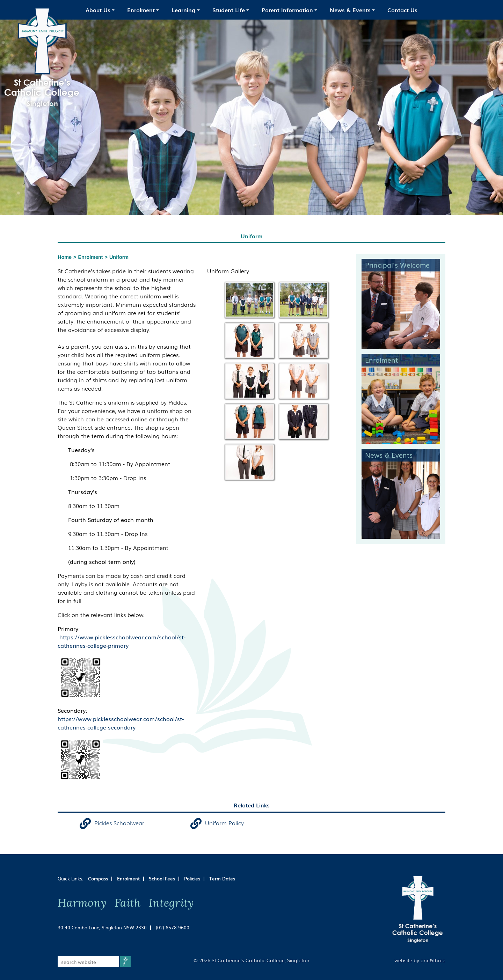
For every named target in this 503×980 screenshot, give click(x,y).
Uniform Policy (224, 823)
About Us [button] (98, 10)
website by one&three (420, 960)
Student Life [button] (229, 10)
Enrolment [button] (141, 10)
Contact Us (402, 10)
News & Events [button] (350, 10)
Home (65, 257)
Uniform (119, 257)
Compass (98, 879)
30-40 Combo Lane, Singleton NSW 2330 (102, 927)
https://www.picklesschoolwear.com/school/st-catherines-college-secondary (121, 723)
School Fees (162, 879)
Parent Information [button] (287, 10)
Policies (192, 879)
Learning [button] (183, 10)
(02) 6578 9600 (173, 927)
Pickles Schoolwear (119, 823)
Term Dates (222, 879)
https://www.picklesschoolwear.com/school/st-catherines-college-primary (122, 641)
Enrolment (90, 257)
